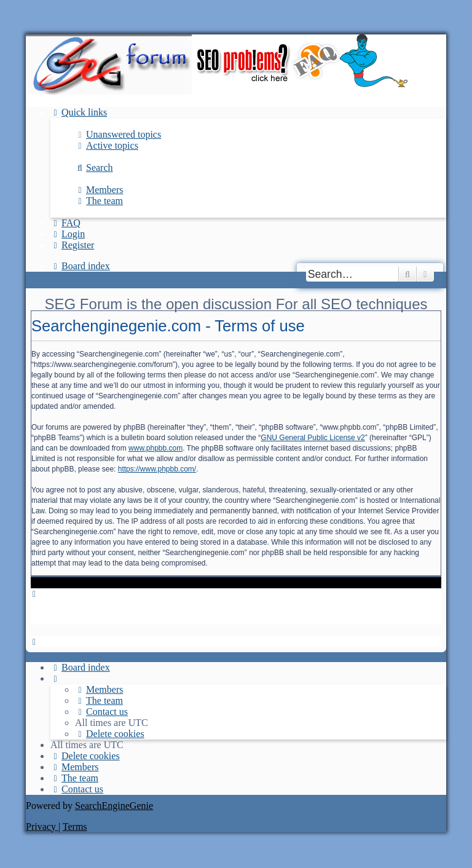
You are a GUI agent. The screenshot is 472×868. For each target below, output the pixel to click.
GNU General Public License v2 (313, 438)
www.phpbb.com (155, 448)
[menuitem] (118, 134)
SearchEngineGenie (114, 806)
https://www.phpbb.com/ (157, 469)
